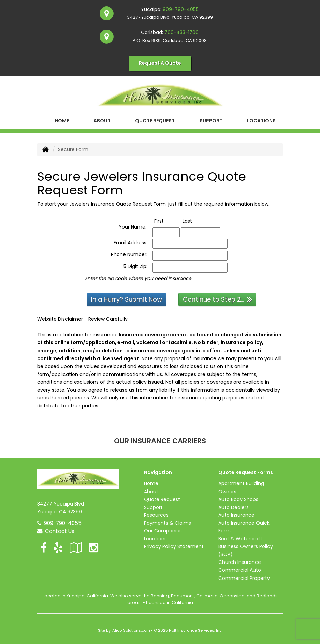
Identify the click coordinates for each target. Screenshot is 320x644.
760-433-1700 (181, 32)
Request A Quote (160, 63)
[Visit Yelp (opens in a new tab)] (58, 548)
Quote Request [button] (155, 121)
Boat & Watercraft (240, 539)
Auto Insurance (236, 515)
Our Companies (163, 531)
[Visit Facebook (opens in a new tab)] (44, 548)
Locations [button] (261, 121)
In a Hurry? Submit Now (127, 299)
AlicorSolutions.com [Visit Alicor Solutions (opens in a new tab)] (131, 630)
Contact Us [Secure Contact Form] (56, 531)
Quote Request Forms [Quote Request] (246, 472)
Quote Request (162, 499)
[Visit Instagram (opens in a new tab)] (94, 548)
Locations (155, 539)
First (166, 221)
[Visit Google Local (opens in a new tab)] (76, 548)
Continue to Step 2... (218, 299)
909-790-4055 (181, 9)
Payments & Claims (168, 523)
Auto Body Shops (238, 499)
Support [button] (211, 121)
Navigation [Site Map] (158, 472)
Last (194, 221)
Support (153, 507)
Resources (156, 515)
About (102, 121)
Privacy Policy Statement (174, 546)
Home (62, 121)
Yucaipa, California (87, 596)
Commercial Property (244, 578)
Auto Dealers (234, 507)
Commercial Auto (240, 570)
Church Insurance (240, 562)
